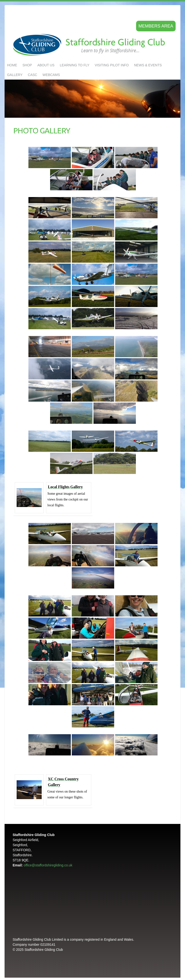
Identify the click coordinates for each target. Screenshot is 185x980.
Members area (156, 26)
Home (12, 65)
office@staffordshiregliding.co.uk (48, 865)
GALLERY (15, 75)
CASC (33, 75)
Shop (27, 65)
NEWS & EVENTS (148, 65)
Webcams (51, 75)
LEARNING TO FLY (75, 65)
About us (46, 65)
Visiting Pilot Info (112, 65)
